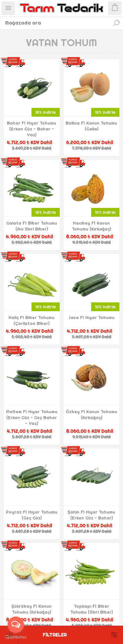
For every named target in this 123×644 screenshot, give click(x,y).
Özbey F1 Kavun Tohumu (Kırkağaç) (91, 415)
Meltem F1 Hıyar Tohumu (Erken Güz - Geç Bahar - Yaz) (32, 417)
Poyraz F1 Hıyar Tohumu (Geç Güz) (32, 515)
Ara (116, 23)
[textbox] (55, 23)
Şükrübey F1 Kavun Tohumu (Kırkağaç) (31, 609)
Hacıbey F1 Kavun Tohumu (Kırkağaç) (92, 226)
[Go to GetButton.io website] (16, 637)
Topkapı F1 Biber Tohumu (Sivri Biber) (92, 609)
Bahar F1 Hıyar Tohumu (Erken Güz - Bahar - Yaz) (31, 129)
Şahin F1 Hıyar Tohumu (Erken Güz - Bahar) (91, 515)
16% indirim (46, 112)
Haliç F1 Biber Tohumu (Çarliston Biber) (31, 320)
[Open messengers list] (16, 625)
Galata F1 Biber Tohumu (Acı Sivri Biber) (32, 226)
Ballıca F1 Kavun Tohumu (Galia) (91, 126)
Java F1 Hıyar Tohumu (92, 317)
